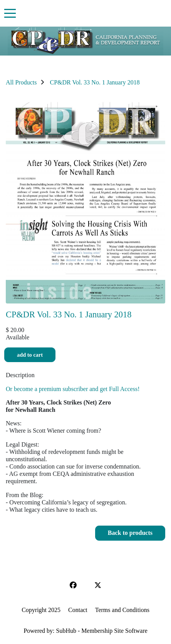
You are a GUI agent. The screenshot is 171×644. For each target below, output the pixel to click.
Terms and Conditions (122, 610)
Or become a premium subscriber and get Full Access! (73, 389)
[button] (130, 533)
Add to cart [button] (30, 355)
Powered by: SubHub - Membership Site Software (85, 631)
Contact (78, 610)
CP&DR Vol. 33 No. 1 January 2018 (95, 82)
